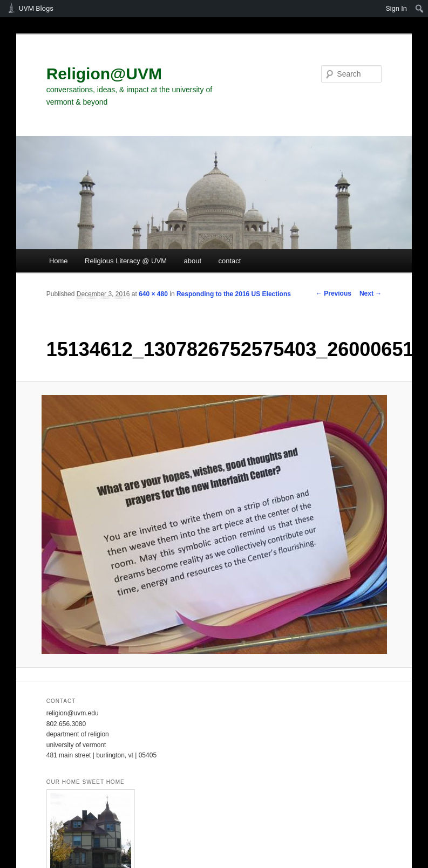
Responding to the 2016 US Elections (234, 294)
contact (230, 261)
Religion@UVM (104, 74)
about (193, 261)
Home (59, 261)
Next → (371, 293)
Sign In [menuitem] (396, 8)
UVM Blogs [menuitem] (36, 8)
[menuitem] (420, 9)
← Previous (334, 293)
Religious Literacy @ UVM (126, 261)
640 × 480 (153, 294)
